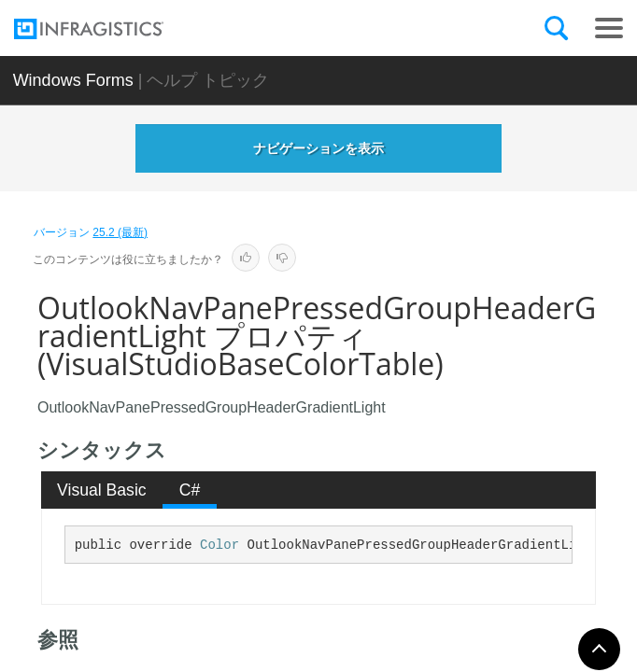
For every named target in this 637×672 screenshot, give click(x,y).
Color (219, 545)
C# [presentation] (190, 490)
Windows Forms (73, 80)
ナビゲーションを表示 (318, 148)
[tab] (102, 490)
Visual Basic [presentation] (102, 490)
